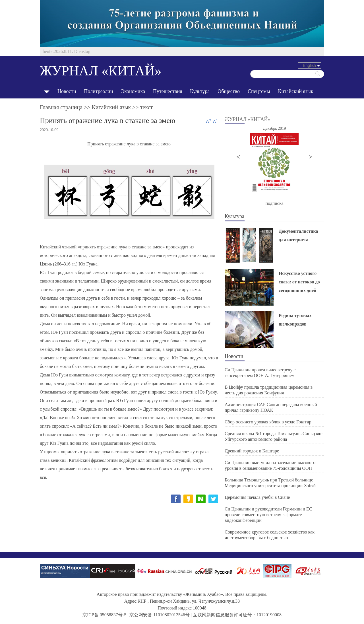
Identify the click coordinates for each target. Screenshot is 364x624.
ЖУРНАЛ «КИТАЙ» (101, 71)
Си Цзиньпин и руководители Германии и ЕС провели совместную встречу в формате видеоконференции (268, 515)
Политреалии (98, 91)
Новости (67, 91)
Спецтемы (259, 91)
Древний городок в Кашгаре (252, 451)
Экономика (133, 91)
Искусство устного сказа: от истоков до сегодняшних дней (299, 282)
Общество (229, 91)
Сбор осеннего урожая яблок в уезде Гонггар (268, 422)
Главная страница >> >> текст (96, 107)
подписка (274, 203)
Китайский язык (296, 91)
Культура (200, 91)
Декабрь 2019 (275, 128)
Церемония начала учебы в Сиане (257, 497)
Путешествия (167, 91)
